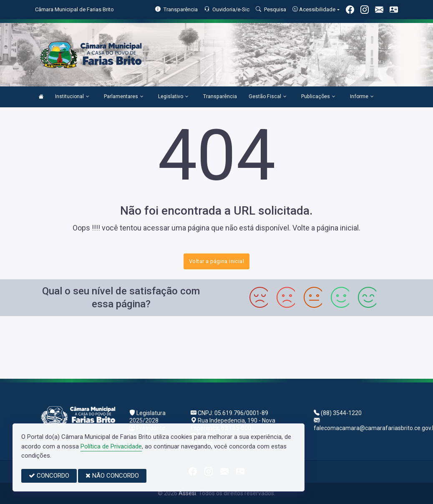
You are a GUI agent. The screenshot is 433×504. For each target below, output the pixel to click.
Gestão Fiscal (268, 97)
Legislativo (173, 97)
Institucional (72, 97)
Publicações (318, 97)
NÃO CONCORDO (112, 476)
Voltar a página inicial (216, 261)
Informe (362, 97)
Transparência (220, 96)
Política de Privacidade (111, 446)
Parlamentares (124, 97)
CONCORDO (49, 476)
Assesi (187, 493)
